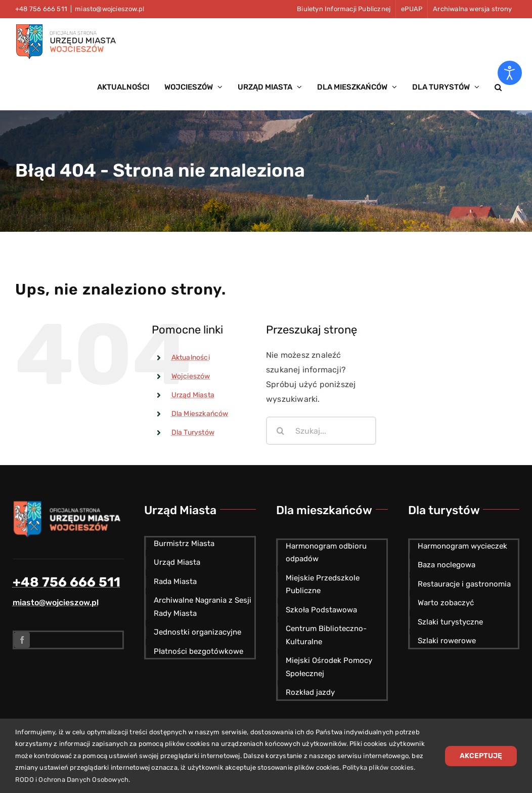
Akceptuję (481, 756)
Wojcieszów (191, 376)
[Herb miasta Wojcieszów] (69, 504)
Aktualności (191, 358)
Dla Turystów (193, 432)
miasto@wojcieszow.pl (109, 9)
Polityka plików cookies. (379, 767)
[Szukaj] (280, 431)
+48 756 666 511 (66, 582)
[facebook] (22, 640)
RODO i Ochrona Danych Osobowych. (73, 780)
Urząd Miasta (193, 395)
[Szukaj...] (321, 431)
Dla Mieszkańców (200, 414)
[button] (498, 87)
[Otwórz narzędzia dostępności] (510, 73)
